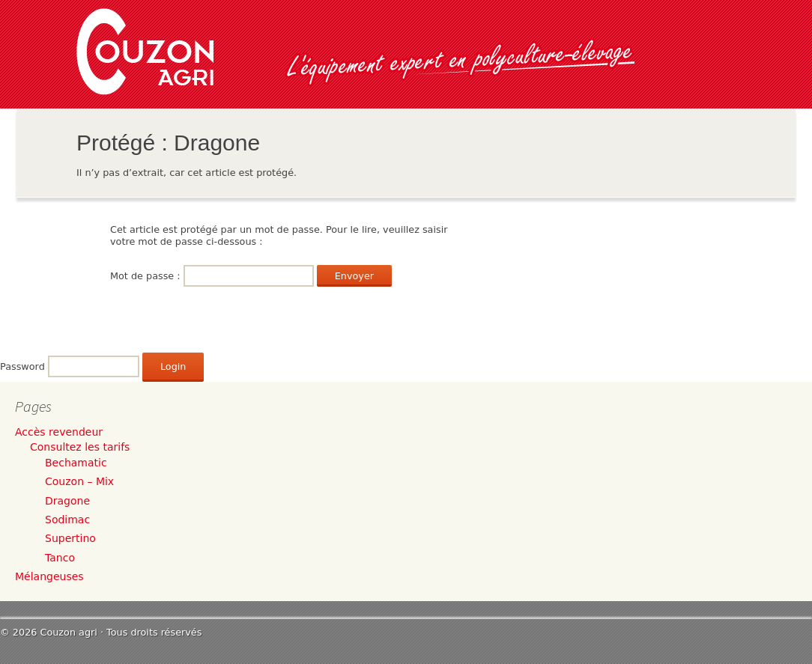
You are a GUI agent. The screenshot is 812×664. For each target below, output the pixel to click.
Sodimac (67, 520)
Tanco (60, 558)
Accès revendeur (59, 432)
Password (22, 366)
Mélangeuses (49, 576)
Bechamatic (76, 463)
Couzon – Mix (79, 481)
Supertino (70, 538)
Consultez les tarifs (80, 447)
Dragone (67, 501)
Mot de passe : (212, 276)
